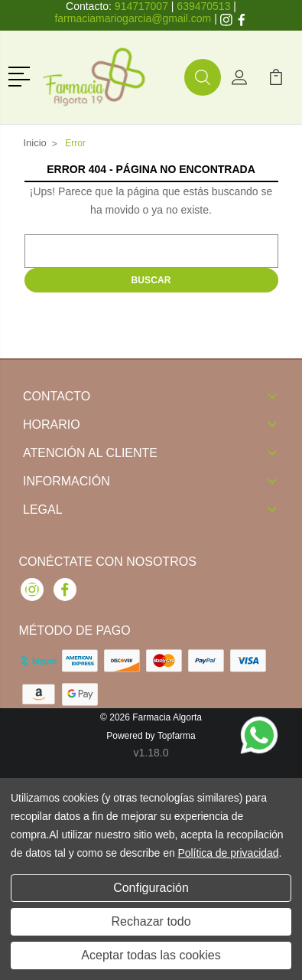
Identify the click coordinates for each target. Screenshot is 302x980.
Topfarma (177, 736)
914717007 (141, 6)
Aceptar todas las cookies (151, 955)
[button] (22, 75)
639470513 (203, 6)
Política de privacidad (228, 853)
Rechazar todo (151, 921)
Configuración (151, 888)
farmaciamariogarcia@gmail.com (133, 18)
